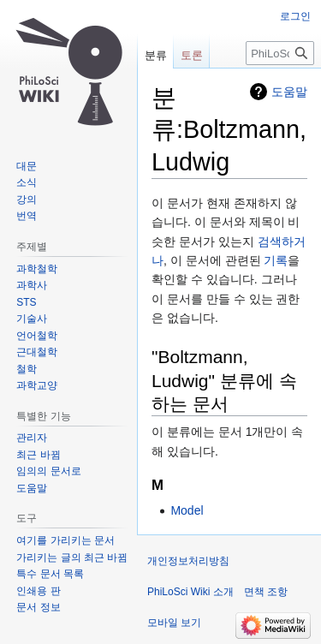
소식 (27, 182)
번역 (27, 216)
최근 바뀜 (38, 455)
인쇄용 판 (38, 591)
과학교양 (37, 385)
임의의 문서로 (48, 471)
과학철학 (37, 269)
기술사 (32, 319)
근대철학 (37, 352)
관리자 (32, 438)
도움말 (289, 92)
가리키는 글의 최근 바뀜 (72, 558)
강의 (27, 200)
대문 (27, 166)
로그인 (295, 16)
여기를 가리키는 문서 (65, 540)
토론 (192, 55)
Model (187, 510)
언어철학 (37, 336)
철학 (27, 369)
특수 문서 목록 (50, 574)
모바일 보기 (174, 623)
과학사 (32, 285)
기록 (276, 260)
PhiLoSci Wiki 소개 (190, 592)
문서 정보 (38, 607)
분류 (156, 55)
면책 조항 (266, 592)
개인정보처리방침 (188, 561)
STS (26, 302)
